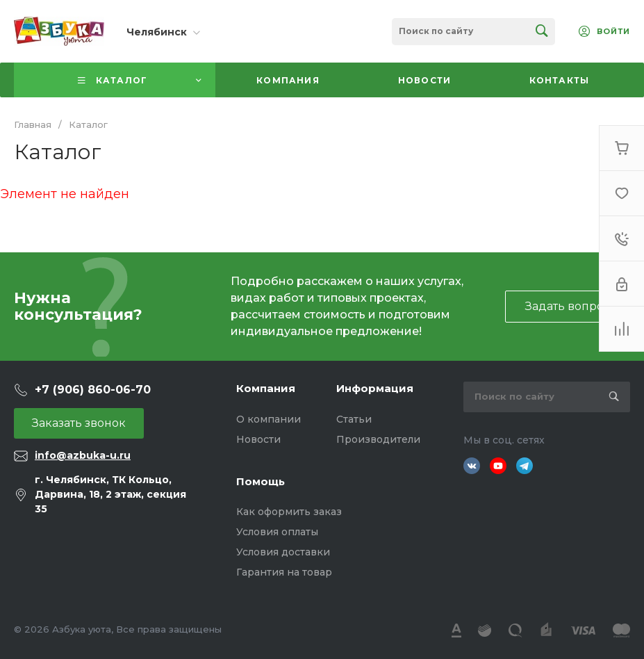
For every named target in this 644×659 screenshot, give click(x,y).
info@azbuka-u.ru (83, 455)
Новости (258, 439)
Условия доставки (283, 552)
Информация (375, 388)
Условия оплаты (277, 532)
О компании (269, 419)
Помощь (261, 481)
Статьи (354, 419)
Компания (266, 388)
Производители (378, 439)
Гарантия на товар (284, 572)
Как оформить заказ (289, 512)
